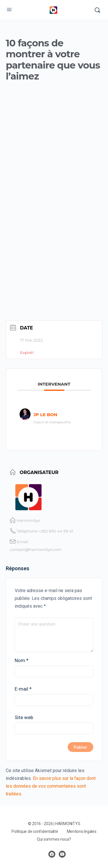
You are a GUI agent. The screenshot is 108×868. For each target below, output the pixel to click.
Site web (24, 717)
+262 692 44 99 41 (56, 531)
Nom (22, 660)
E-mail (23, 689)
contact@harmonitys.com (36, 549)
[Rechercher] (97, 10)
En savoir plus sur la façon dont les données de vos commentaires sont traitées (51, 786)
